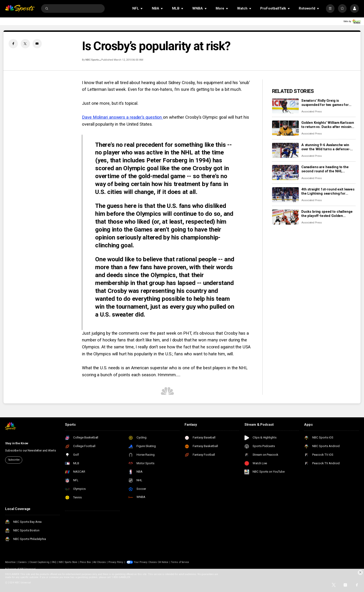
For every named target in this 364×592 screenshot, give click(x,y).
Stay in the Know (17, 443)
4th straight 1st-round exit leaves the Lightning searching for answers (328, 191)
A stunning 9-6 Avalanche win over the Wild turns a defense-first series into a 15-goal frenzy (327, 147)
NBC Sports (92, 60)
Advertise (10, 562)
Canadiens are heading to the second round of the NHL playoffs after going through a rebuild (325, 169)
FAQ (54, 562)
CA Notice (163, 562)
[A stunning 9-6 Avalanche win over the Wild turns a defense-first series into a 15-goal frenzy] (285, 150)
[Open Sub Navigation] (142, 8)
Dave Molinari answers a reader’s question (122, 117)
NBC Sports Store (68, 562)
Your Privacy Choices (145, 562)
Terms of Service (180, 562)
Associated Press (312, 112)
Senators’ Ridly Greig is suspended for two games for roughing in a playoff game (325, 103)
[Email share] (37, 44)
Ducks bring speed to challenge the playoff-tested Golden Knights (327, 214)
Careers (22, 562)
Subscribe (14, 460)
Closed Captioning (39, 562)
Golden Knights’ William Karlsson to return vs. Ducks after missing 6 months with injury (328, 125)
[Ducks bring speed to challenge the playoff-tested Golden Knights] (285, 217)
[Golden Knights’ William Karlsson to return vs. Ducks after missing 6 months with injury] (285, 128)
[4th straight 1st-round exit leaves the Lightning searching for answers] (285, 195)
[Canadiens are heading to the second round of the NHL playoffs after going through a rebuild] (285, 172)
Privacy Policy (116, 562)
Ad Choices (100, 562)
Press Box (85, 562)
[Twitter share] (25, 44)
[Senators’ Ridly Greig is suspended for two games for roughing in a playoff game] (285, 106)
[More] (330, 8)
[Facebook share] (13, 44)
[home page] (20, 8)
